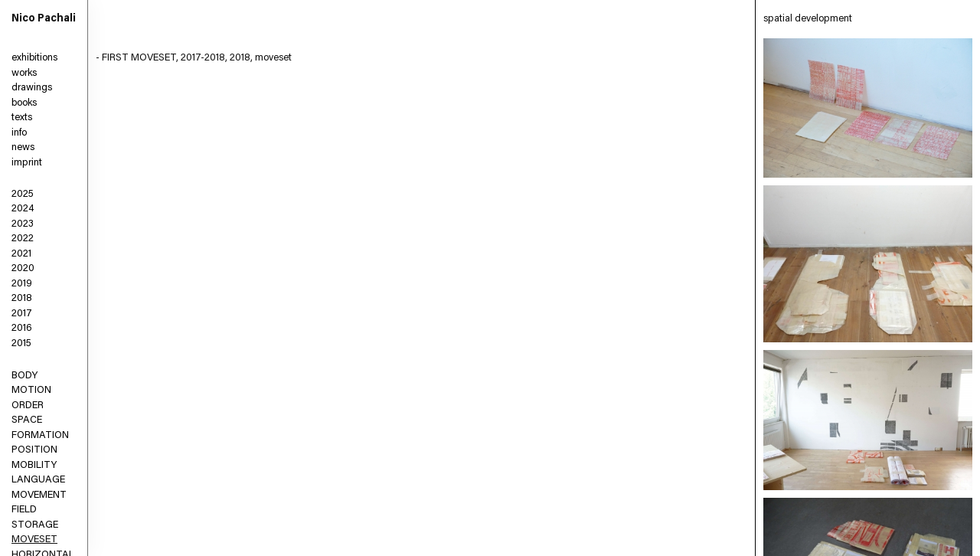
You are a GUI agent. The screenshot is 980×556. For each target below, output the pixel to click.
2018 (22, 298)
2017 (22, 314)
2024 (23, 209)
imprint (27, 163)
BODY (24, 376)
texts (22, 118)
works (24, 73)
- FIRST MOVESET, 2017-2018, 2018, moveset (194, 58)
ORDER (28, 406)
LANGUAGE (38, 480)
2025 (23, 194)
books (24, 103)
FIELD (24, 510)
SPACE (27, 420)
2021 (21, 254)
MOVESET (34, 540)
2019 (22, 284)
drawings (32, 88)
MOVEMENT (39, 495)
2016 (22, 328)
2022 (23, 239)
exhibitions (34, 58)
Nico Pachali (44, 19)
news (23, 147)
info (19, 133)
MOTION (31, 390)
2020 (23, 268)
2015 (21, 343)
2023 (23, 224)
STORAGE (35, 525)
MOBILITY (34, 465)
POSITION (34, 450)
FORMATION (40, 435)
